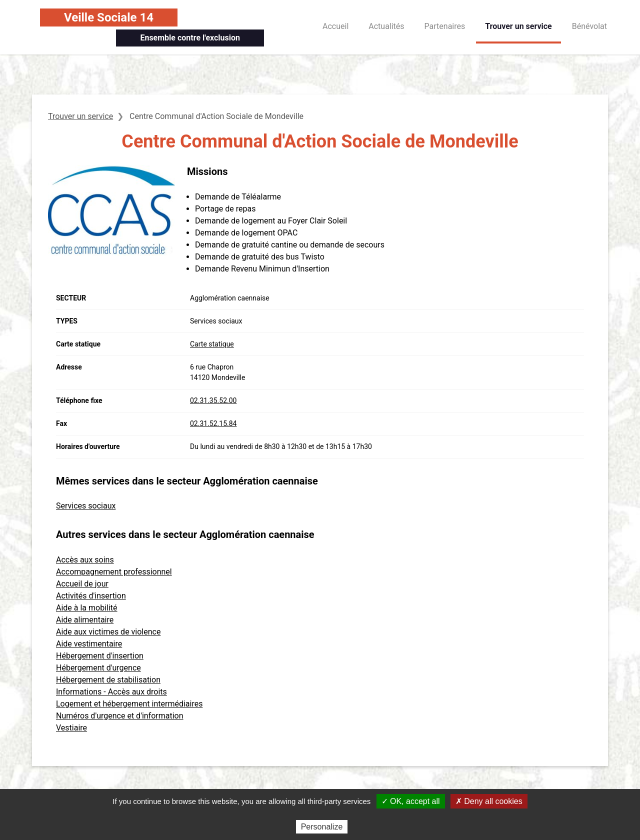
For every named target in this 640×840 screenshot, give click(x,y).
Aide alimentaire (85, 620)
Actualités (386, 26)
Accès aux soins (85, 560)
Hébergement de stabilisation (108, 680)
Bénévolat (589, 26)
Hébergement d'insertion (100, 656)
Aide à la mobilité (87, 608)
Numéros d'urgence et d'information (120, 716)
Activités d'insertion (91, 596)
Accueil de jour (82, 584)
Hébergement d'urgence (98, 668)
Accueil (335, 26)
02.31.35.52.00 (213, 400)
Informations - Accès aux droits (111, 692)
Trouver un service (518, 26)
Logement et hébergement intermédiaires (129, 704)
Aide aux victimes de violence (108, 632)
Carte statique (212, 344)
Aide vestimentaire (89, 644)
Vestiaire (71, 728)
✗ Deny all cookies (489, 801)
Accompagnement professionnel (114, 572)
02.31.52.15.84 (213, 423)
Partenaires (445, 26)
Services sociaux (86, 506)
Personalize (322, 827)
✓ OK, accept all (411, 801)
